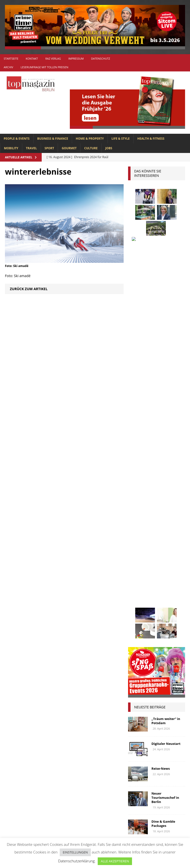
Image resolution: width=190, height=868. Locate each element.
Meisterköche (142, 602)
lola (159, 593)
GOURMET (69, 148)
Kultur (136, 574)
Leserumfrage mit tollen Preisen (44, 67)
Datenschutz (101, 58)
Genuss (164, 537)
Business (155, 510)
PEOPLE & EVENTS (17, 139)
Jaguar (159, 565)
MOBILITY (11, 148)
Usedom (137, 666)
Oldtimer (138, 620)
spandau (155, 638)
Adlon (136, 492)
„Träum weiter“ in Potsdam (166, 350)
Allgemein (74, 761)
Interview (139, 565)
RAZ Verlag (53, 58)
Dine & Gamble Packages (163, 453)
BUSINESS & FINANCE (53, 139)
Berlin (136, 510)
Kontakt (32, 58)
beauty (166, 501)
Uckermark (140, 657)
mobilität (139, 611)
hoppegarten (142, 556)
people (176, 620)
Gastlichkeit (141, 537)
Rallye (136, 629)
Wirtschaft (160, 666)
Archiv (8, 67)
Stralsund (161, 647)
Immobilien (168, 556)
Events (136, 528)
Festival (155, 528)
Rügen (136, 638)
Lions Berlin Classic (147, 583)
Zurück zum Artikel (29, 289)
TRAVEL (31, 148)
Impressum (76, 58)
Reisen (175, 629)
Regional (156, 629)
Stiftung (138, 647)
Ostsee (158, 620)
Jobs (109, 148)
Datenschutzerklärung (76, 861)
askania (174, 492)
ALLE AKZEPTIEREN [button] (115, 861)
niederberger (165, 611)
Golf (160, 547)
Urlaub (162, 657)
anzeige (154, 492)
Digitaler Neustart (166, 373)
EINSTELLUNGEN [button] (75, 852)
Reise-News (161, 398)
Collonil (138, 519)
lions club (139, 593)
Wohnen (138, 675)
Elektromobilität (167, 519)
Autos (135, 501)
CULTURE (91, 148)
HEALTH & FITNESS (151, 139)
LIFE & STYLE (121, 139)
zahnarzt (159, 675)
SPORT (49, 148)
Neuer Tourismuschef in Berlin (165, 427)
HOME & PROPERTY (90, 139)
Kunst (154, 574)
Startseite (11, 58)
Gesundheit (140, 547)
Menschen (168, 602)
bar (150, 501)
